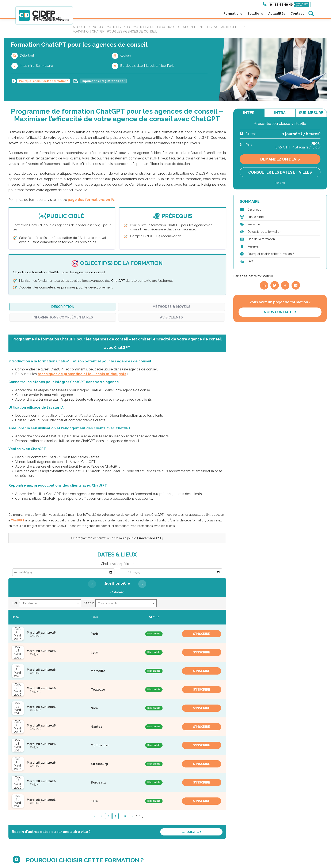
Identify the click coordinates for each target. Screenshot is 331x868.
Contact (297, 14)
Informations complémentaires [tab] (63, 317)
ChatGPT (18, 520)
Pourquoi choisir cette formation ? (271, 254)
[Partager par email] (296, 285)
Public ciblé (256, 217)
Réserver (254, 246)
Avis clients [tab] (171, 317)
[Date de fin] (171, 572)
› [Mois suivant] (142, 584)
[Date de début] (63, 572)
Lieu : (16, 603)
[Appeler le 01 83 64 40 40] (287, 4)
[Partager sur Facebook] (285, 285)
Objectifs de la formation (264, 232)
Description (255, 210)
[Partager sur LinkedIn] (264, 285)
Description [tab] (63, 307)
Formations (233, 14)
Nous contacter (280, 312)
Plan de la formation (261, 239)
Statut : (90, 603)
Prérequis (254, 224)
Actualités (277, 14)
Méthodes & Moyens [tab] (172, 307)
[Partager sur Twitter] (275, 285)
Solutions (255, 14)
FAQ (250, 261)
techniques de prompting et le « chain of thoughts (82, 374)
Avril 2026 (117, 584)
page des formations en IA (91, 200)
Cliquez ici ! (191, 832)
